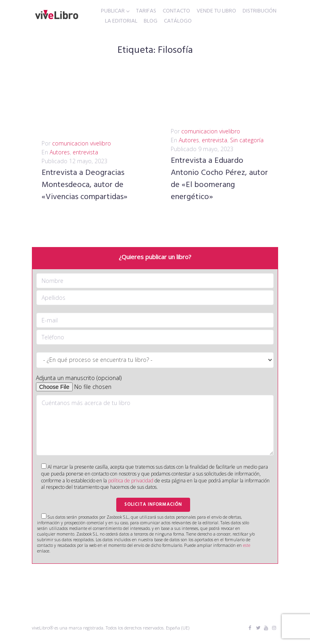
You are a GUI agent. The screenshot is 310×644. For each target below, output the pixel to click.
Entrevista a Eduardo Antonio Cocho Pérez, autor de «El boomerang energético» (219, 179)
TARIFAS (146, 11)
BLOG (151, 21)
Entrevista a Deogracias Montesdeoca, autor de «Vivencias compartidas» (85, 185)
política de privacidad (131, 481)
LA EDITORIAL (121, 21)
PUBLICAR (113, 11)
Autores (60, 152)
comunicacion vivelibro (82, 143)
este (247, 545)
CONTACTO (176, 11)
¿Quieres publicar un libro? (155, 257)
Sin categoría (247, 140)
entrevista (85, 152)
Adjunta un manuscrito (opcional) (79, 378)
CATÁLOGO (178, 21)
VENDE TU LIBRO (216, 11)
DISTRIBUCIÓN (260, 11)
